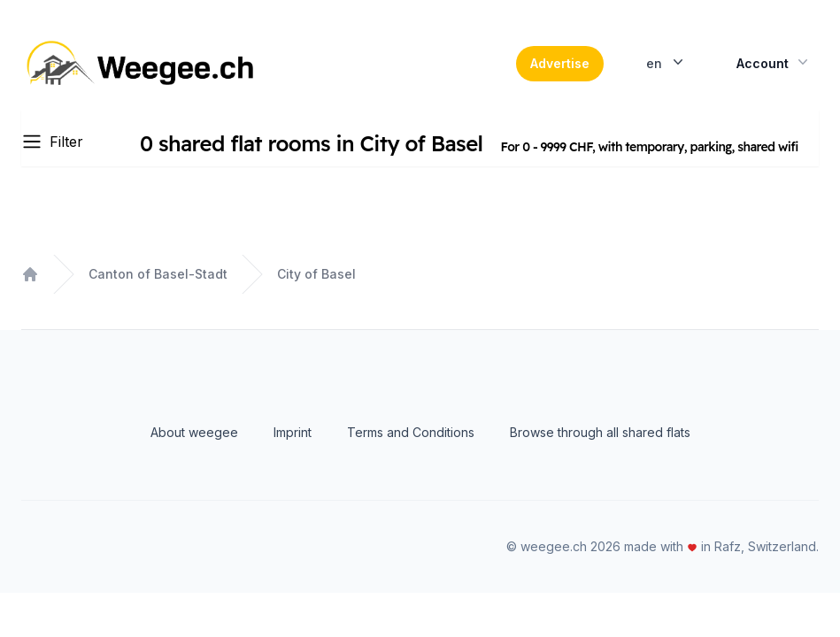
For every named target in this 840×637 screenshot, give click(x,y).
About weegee (194, 432)
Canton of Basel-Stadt (158, 274)
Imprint (293, 432)
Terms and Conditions (411, 432)
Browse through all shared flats (600, 432)
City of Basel (316, 274)
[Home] (143, 64)
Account (774, 62)
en (667, 62)
